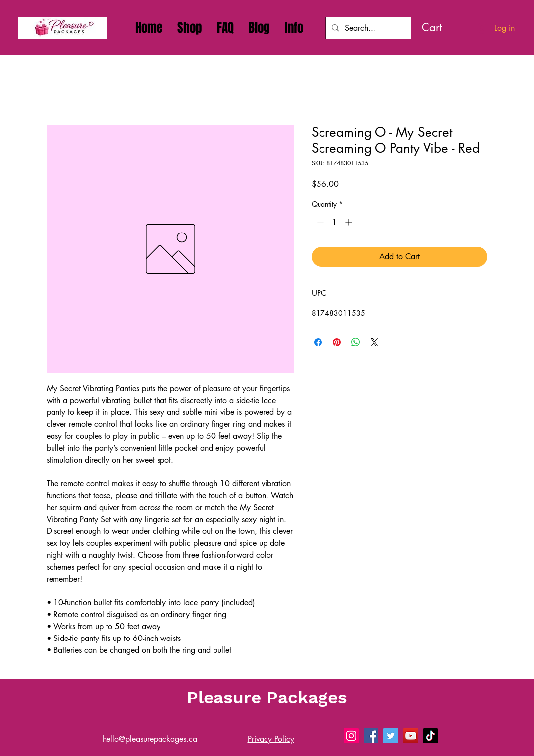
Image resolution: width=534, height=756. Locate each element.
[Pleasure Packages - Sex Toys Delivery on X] (391, 736)
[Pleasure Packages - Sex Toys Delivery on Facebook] (371, 736)
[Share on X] (374, 342)
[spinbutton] (334, 222)
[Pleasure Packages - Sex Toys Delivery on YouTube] (411, 736)
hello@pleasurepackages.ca (150, 739)
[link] (444, 27)
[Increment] (349, 222)
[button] (294, 28)
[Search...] (367, 28)
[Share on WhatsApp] (356, 342)
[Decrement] (319, 222)
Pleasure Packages (267, 698)
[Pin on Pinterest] (337, 342)
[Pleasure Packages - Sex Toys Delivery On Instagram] (351, 736)
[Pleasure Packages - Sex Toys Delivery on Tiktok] (430, 736)
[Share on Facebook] (318, 342)
